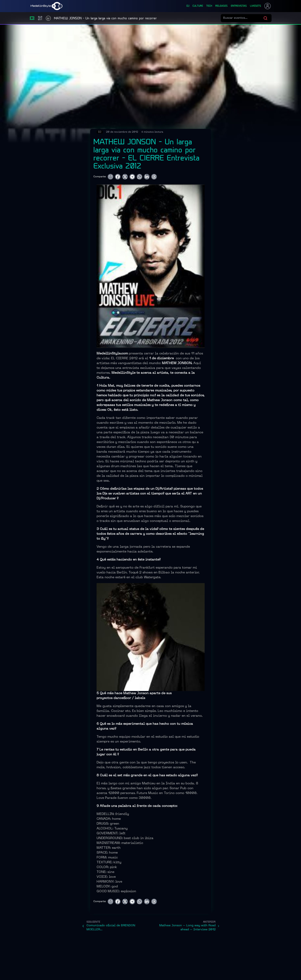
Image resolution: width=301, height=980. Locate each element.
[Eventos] (32, 18)
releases (221, 6)
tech (209, 6)
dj (188, 6)
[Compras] (40, 18)
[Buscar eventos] (243, 18)
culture (198, 6)
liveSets (256, 6)
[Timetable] (48, 18)
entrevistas (239, 6)
